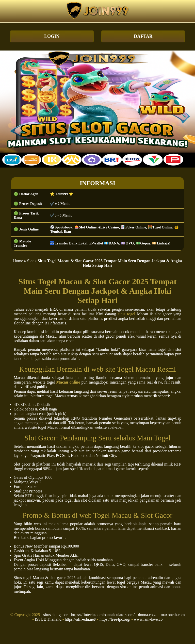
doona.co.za (148, 615)
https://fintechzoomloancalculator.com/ (103, 615)
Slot (30, 261)
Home (18, 261)
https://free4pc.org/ (115, 619)
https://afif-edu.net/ (80, 619)
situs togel (127, 314)
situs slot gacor (56, 615)
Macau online (68, 382)
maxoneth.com (173, 615)
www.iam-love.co (148, 619)
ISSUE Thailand (48, 619)
